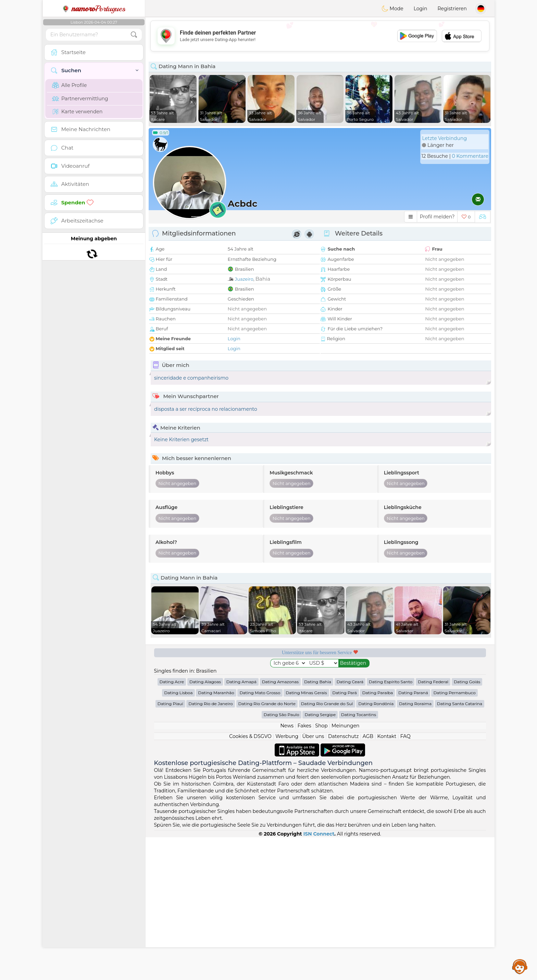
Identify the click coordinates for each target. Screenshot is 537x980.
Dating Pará (345, 835)
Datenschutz (343, 879)
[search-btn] (134, 35)
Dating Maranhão (216, 835)
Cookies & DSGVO (250, 879)
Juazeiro (244, 279)
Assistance (520, 966)
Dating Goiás (467, 824)
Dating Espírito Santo (391, 824)
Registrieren (452, 9)
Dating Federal (433, 824)
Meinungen (345, 868)
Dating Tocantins (359, 857)
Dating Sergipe (320, 857)
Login (421, 9)
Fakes (304, 868)
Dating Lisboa (178, 835)
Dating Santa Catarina (460, 846)
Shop (321, 868)
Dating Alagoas (205, 824)
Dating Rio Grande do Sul (327, 846)
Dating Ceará (350, 824)
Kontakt (387, 879)
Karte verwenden (77, 112)
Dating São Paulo (282, 857)
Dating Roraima (415, 846)
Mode (392, 9)
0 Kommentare (470, 156)
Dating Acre (172, 824)
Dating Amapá (241, 824)
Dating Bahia (318, 824)
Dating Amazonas (280, 824)
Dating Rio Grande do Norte (267, 846)
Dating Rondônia (376, 846)
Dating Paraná (413, 835)
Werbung (287, 879)
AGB (368, 879)
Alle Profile (69, 85)
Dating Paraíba (377, 835)
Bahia (263, 279)
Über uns (313, 879)
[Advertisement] (320, 36)
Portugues (94, 9)
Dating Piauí (170, 846)
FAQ (405, 879)
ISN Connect (319, 977)
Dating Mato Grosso (260, 835)
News (287, 868)
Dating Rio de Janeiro (211, 846)
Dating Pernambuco (454, 835)
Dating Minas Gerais (306, 835)
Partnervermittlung (80, 99)
